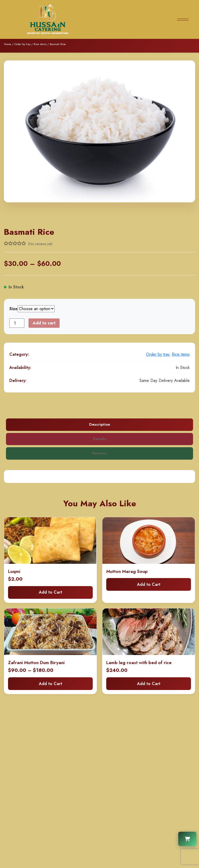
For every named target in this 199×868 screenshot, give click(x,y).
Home (8, 44)
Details (99, 439)
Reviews (100, 454)
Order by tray (22, 44)
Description (100, 425)
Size (13, 309)
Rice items (40, 44)
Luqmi (14, 571)
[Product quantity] (17, 323)
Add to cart (44, 323)
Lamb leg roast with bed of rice (139, 663)
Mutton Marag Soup (127, 571)
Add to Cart (51, 592)
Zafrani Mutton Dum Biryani (36, 663)
